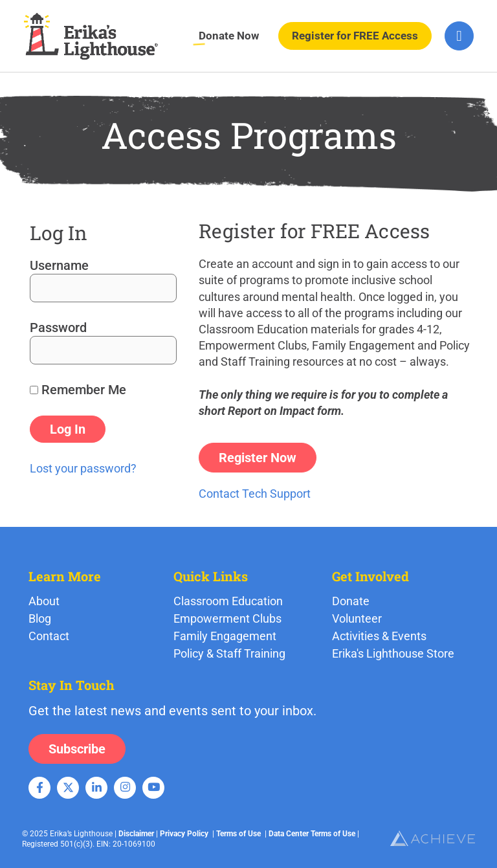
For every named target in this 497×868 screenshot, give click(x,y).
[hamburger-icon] (459, 36)
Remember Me (78, 390)
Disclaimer (136, 834)
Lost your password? (83, 468)
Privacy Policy (184, 834)
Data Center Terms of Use (312, 834)
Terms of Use (238, 834)
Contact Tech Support (255, 494)
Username (59, 265)
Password (58, 328)
